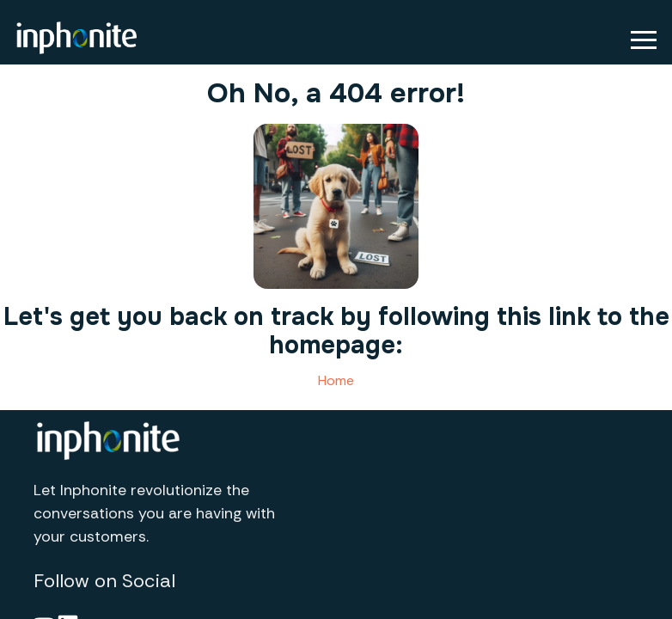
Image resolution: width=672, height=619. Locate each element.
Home (336, 380)
